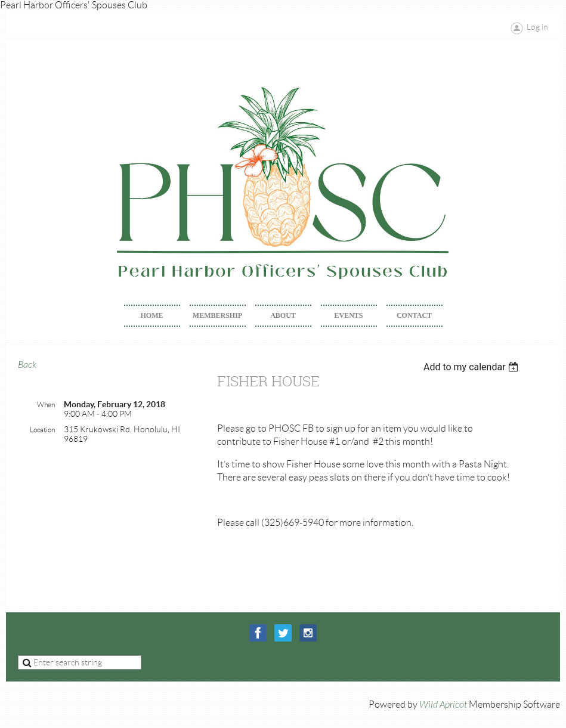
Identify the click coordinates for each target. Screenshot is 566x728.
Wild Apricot (443, 705)
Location (42, 430)
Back (27, 365)
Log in (537, 27)
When (46, 405)
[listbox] (473, 367)
